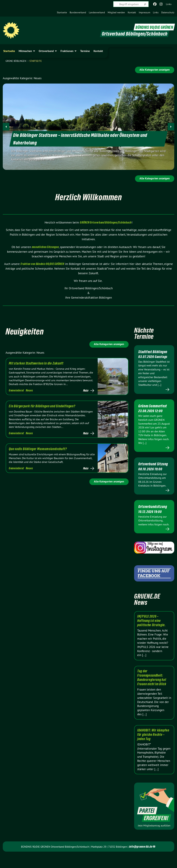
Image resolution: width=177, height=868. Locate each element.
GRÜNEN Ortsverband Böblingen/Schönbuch (106, 222)
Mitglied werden (116, 12)
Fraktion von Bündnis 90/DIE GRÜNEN (42, 264)
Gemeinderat (16, 390)
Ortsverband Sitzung (148, 475)
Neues (29, 390)
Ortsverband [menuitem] (46, 51)
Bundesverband (78, 12)
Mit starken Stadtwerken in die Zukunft (36, 363)
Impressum (145, 12)
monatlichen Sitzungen (45, 247)
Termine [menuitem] (85, 51)
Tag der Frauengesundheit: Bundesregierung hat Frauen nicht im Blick (152, 691)
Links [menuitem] (169, 4)
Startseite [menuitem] (9, 51)
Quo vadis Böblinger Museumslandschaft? (38, 449)
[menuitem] (62, 12)
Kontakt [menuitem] (98, 51)
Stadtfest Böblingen (147, 354)
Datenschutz (168, 12)
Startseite (62, 12)
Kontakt (132, 12)
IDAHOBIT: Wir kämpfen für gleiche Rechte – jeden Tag (153, 748)
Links (156, 12)
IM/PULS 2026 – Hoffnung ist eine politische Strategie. (152, 634)
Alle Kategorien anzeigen (155, 70)
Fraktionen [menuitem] (67, 51)
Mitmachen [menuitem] (25, 51)
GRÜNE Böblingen (16, 61)
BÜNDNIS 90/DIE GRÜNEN (152, 27)
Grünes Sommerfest (148, 413)
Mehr (86, 391)
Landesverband (97, 12)
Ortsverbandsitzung (154, 520)
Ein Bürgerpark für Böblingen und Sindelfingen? (42, 406)
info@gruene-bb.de (141, 860)
